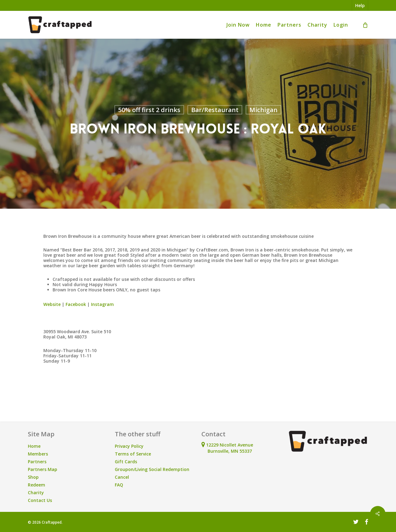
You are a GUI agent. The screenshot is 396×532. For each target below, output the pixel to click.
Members (38, 454)
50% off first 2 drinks (149, 110)
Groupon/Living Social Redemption (152, 469)
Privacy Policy (129, 446)
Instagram (102, 304)
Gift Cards (126, 462)
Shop (33, 477)
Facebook (76, 304)
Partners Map (43, 469)
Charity (36, 493)
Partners (37, 462)
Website (52, 304)
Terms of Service (133, 454)
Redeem (37, 485)
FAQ (119, 485)
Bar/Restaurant (215, 110)
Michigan (263, 110)
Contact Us (40, 500)
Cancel (122, 477)
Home (34, 446)
